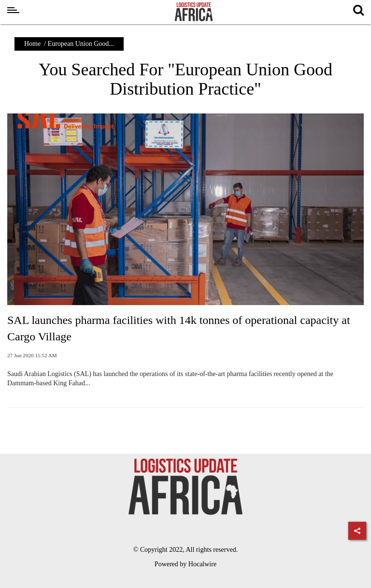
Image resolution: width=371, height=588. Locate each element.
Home (32, 44)
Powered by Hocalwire (185, 564)
